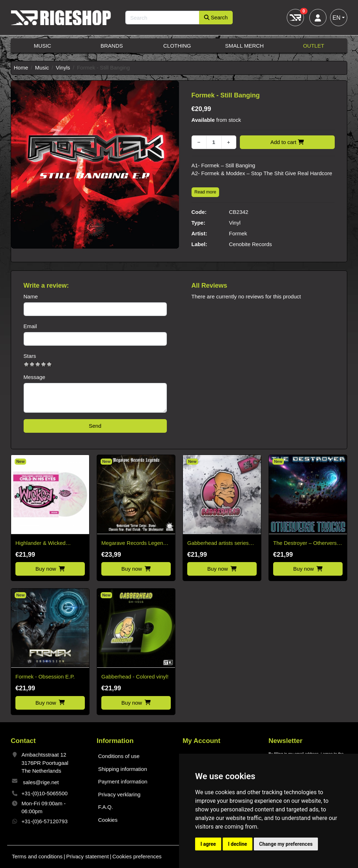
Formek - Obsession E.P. (45, 677)
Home (21, 68)
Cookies (108, 820)
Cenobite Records (251, 244)
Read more (205, 192)
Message (35, 377)
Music (43, 46)
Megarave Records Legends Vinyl (135, 544)
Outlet (313, 46)
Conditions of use (119, 756)
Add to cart (287, 142)
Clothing (177, 46)
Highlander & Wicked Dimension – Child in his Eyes (44, 544)
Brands (112, 46)
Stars (30, 356)
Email (30, 326)
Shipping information (123, 769)
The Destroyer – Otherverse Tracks (306, 544)
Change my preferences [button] (286, 844)
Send (95, 426)
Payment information (123, 781)
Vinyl (235, 223)
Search (216, 17)
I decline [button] (238, 844)
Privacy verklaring (119, 794)
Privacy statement (88, 856)
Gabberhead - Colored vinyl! (135, 677)
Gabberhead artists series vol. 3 (218, 544)
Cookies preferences (137, 856)
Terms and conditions (37, 856)
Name (31, 296)
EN (337, 18)
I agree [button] (208, 844)
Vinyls (63, 68)
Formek (238, 233)
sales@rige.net (41, 782)
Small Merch (245, 46)
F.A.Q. (106, 807)
